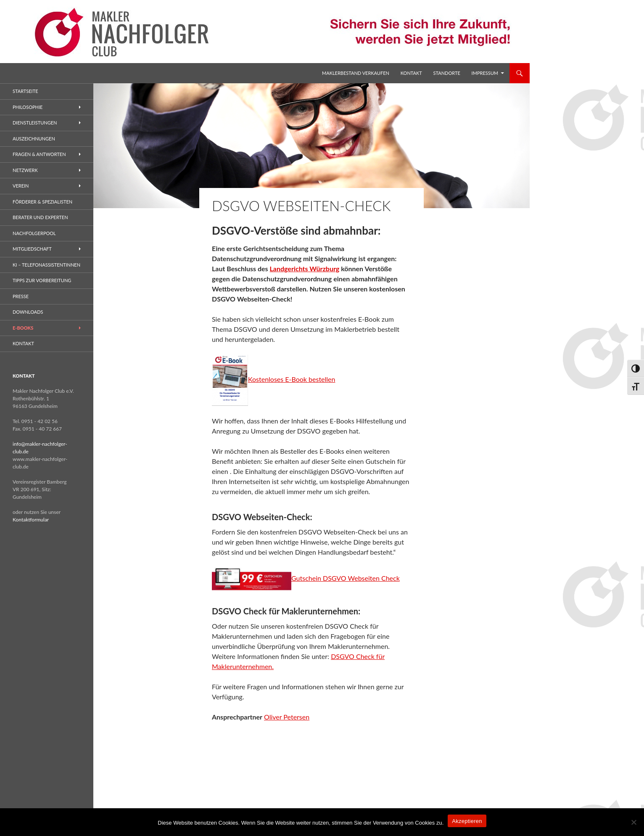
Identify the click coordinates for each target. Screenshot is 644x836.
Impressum (485, 73)
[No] (633, 822)
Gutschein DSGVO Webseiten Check (346, 578)
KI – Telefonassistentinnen (46, 265)
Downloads (28, 312)
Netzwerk (25, 170)
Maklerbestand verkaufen (356, 73)
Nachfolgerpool (34, 233)
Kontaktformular (31, 520)
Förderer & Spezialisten (42, 202)
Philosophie (28, 107)
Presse (21, 296)
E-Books (23, 328)
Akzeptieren (467, 821)
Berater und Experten (40, 217)
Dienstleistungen (35, 123)
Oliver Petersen (287, 717)
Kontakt (411, 73)
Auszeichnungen (34, 139)
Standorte (447, 73)
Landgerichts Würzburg (305, 269)
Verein (21, 186)
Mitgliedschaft (32, 249)
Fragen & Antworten (39, 154)
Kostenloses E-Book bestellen (274, 379)
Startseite (25, 91)
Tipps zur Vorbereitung (42, 280)
